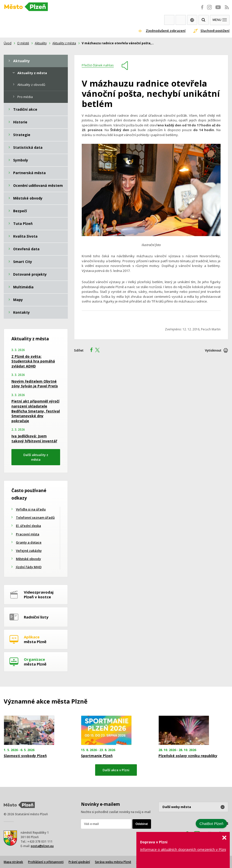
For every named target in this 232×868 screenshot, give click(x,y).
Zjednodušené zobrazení (166, 31)
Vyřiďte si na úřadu (31, 509)
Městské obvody (28, 559)
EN (192, 20)
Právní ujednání (79, 862)
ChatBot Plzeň (211, 824)
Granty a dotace (29, 542)
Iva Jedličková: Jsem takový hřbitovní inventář (34, 438)
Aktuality (41, 43)
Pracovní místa (28, 534)
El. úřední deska (28, 526)
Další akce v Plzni (116, 770)
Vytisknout (213, 350)
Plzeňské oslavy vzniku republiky (188, 756)
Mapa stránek (13, 862)
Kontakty (181, 20)
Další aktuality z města (36, 457)
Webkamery (169, 20)
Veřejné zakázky (29, 551)
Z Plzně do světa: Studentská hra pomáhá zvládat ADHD (33, 361)
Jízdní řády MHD (29, 567)
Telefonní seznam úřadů (35, 517)
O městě (23, 43)
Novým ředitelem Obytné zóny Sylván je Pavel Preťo (35, 384)
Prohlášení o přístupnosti (46, 862)
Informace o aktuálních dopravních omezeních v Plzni (183, 849)
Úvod (8, 43)
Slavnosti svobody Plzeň (25, 756)
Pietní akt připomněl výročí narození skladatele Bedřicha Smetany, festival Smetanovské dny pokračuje (36, 411)
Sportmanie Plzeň (97, 756)
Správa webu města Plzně (113, 862)
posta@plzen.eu (42, 846)
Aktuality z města (64, 43)
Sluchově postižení (215, 31)
